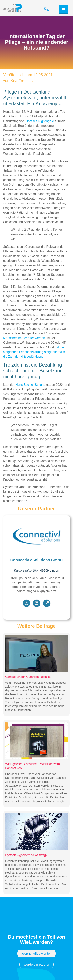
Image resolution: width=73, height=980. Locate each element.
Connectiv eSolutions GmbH (36, 560)
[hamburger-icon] (63, 9)
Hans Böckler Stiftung (30, 385)
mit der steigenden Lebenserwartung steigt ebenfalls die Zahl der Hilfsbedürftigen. (34, 352)
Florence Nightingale (40, 121)
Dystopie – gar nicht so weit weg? (26, 855)
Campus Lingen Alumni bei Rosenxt (28, 677)
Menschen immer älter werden (24, 338)
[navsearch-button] (45, 9)
